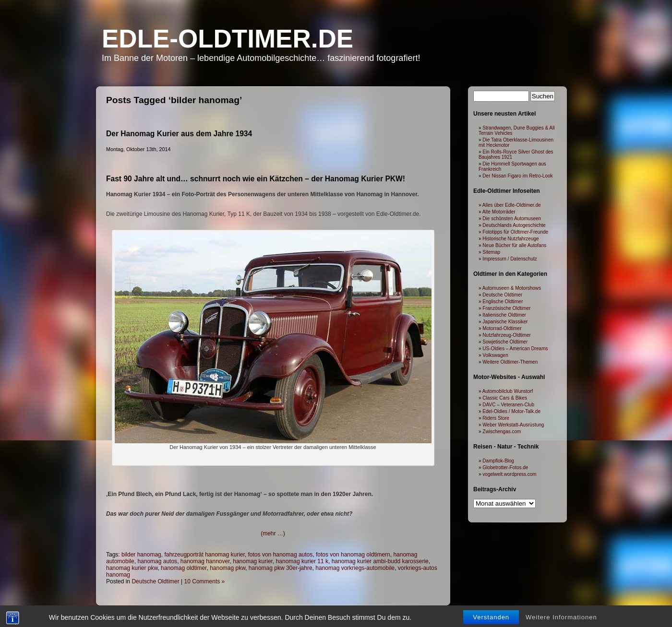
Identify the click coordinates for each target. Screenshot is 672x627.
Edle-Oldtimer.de (228, 39)
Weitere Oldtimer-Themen (510, 362)
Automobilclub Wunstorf (508, 391)
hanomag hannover (205, 561)
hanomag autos (157, 561)
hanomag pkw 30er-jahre (281, 568)
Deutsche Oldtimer (155, 581)
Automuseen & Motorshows (512, 288)
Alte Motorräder (499, 212)
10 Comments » (205, 581)
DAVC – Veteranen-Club (508, 405)
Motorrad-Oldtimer (502, 328)
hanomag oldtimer (184, 568)
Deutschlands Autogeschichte (514, 225)
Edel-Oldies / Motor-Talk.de (511, 411)
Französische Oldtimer (506, 308)
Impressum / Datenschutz (510, 259)
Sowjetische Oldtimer (505, 342)
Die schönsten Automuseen (512, 219)
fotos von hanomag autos (281, 555)
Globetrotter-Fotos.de (505, 467)
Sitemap (491, 252)
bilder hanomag (141, 555)
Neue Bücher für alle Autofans (514, 245)
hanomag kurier (253, 561)
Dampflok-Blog (498, 461)
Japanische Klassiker (505, 322)
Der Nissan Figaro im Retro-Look (517, 176)
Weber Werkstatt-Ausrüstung (513, 425)
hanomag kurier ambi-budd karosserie (380, 561)
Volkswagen (495, 355)
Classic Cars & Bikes (505, 398)
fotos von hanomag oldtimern (353, 555)
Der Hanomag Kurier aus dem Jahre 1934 (179, 134)
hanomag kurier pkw (132, 568)
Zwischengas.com (502, 432)
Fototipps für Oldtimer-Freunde (515, 232)
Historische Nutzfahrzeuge (510, 239)
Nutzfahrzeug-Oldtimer (507, 335)
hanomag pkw (228, 568)
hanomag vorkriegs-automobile (355, 568)
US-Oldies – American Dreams (515, 349)
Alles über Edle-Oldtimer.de (512, 205)
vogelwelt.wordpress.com (509, 474)
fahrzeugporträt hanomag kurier (204, 555)
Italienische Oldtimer (504, 315)
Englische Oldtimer (503, 302)
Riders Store (496, 418)
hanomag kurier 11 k (302, 561)
